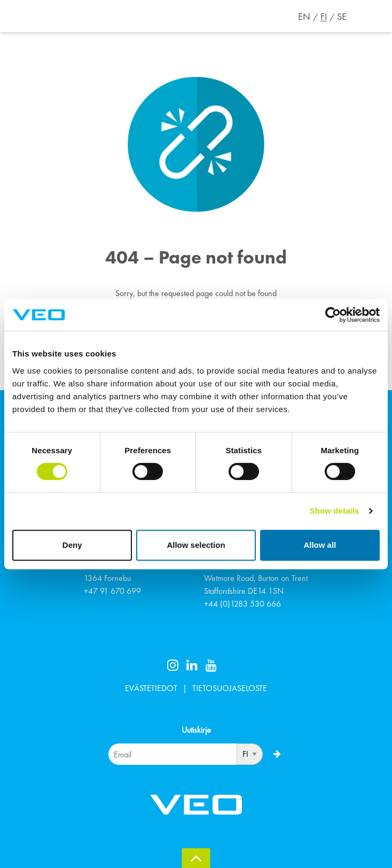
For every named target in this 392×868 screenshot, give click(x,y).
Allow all (320, 545)
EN (304, 17)
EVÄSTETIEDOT (151, 688)
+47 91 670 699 (112, 591)
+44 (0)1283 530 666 (242, 604)
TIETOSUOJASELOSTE (230, 688)
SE (342, 17)
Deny (72, 545)
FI (324, 17)
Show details (335, 511)
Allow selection (196, 545)
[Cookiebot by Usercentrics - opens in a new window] (333, 315)
